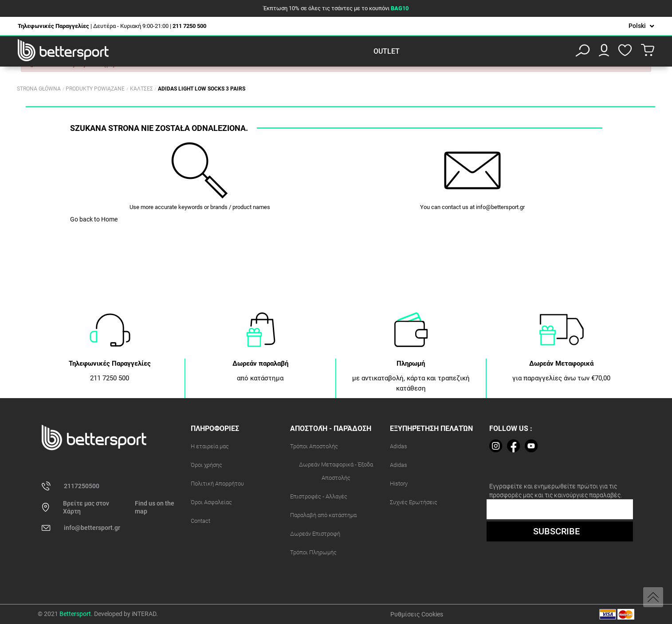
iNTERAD (144, 614)
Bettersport (75, 614)
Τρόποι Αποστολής (314, 446)
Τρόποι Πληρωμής (313, 552)
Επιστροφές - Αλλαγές (319, 496)
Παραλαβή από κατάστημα (323, 515)
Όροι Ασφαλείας (211, 502)
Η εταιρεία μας (210, 446)
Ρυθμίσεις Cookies (417, 614)
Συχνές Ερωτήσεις (414, 502)
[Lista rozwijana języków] (641, 26)
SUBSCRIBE (556, 531)
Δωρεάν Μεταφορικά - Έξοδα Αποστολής (336, 471)
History (399, 484)
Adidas (399, 446)
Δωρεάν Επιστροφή (315, 534)
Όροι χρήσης (206, 465)
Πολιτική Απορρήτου (217, 484)
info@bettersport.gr (500, 207)
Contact (200, 521)
